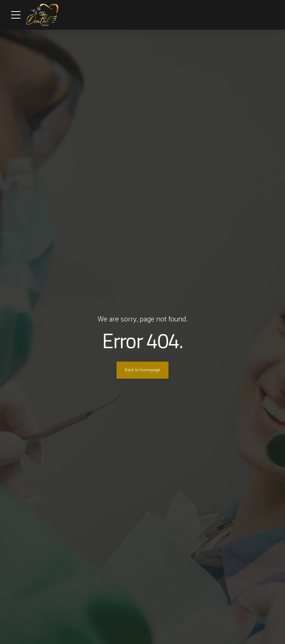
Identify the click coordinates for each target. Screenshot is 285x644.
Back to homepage (142, 370)
